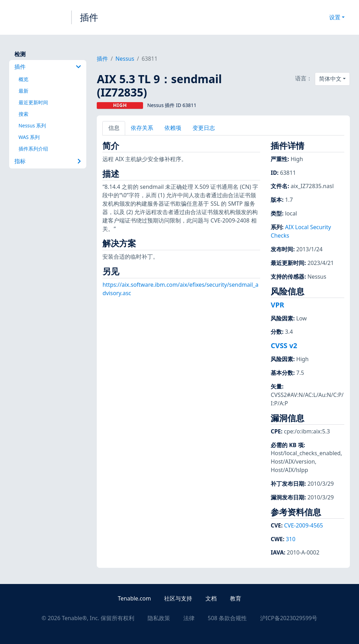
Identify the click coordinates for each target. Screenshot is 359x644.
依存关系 (142, 128)
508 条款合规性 (227, 618)
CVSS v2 (284, 346)
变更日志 (204, 128)
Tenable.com (134, 598)
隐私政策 (159, 618)
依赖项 (173, 128)
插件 (89, 17)
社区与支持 (178, 598)
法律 (189, 618)
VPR (277, 305)
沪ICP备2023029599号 (289, 618)
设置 (335, 17)
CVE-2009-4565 (303, 525)
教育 (236, 598)
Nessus (125, 59)
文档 (211, 598)
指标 (48, 161)
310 (290, 539)
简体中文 (330, 79)
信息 (114, 128)
